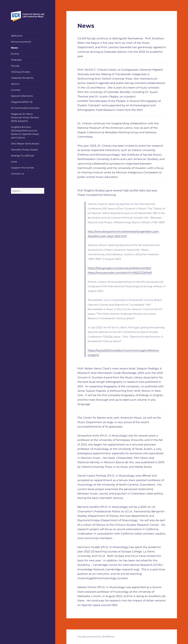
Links (14, 162)
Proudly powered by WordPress (96, 637)
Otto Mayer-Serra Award (25, 144)
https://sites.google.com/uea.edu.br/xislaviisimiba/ (119, 268)
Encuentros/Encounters (25, 108)
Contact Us (18, 174)
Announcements (21, 42)
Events (15, 54)
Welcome (17, 36)
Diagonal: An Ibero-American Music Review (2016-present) (25, 117)
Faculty (15, 66)
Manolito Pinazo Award (24, 150)
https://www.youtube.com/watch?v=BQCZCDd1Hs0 (120, 272)
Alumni (15, 84)
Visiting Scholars (21, 72)
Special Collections (22, 96)
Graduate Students (22, 78)
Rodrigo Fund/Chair (23, 156)
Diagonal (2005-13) (22, 102)
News (14, 48)
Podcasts (16, 60)
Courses (16, 90)
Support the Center (23, 168)
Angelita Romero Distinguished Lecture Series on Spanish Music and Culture (25, 132)
